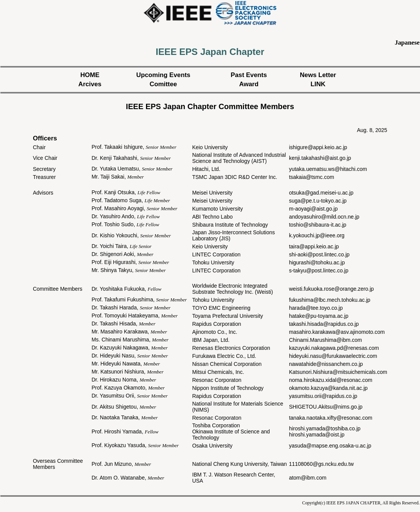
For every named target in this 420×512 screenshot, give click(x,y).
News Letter (318, 75)
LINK (318, 84)
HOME (90, 75)
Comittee (164, 84)
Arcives (90, 84)
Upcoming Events (164, 75)
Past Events (249, 75)
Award (249, 84)
